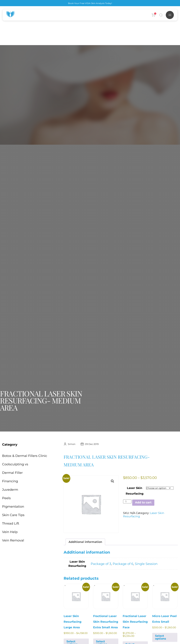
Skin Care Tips (13, 515)
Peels (6, 498)
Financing (10, 481)
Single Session (146, 564)
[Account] (153, 15)
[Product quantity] (127, 501)
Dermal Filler (12, 473)
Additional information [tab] (85, 542)
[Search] (161, 15)
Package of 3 (101, 564)
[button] (112, 481)
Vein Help (10, 532)
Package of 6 (123, 564)
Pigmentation (13, 507)
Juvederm (10, 490)
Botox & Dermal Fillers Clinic (25, 456)
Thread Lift (11, 523)
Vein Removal (13, 540)
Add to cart (143, 502)
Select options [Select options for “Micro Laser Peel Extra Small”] (161, 637)
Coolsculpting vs (15, 464)
